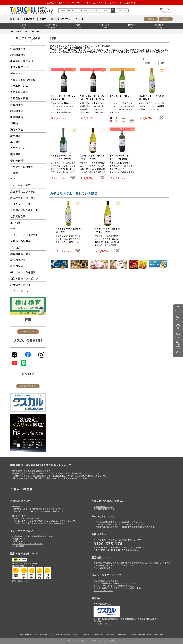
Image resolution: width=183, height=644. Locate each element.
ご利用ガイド (105, 25)
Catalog (28, 377)
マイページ (178, 311)
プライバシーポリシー (103, 624)
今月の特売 (29, 19)
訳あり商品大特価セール (82, 634)
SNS (28, 343)
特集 (78, 25)
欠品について (18, 541)
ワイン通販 (159, 634)
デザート (80, 19)
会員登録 (151, 19)
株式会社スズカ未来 (102, 604)
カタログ (159, 25)
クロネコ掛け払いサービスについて (28, 543)
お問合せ (132, 25)
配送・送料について (21, 581)
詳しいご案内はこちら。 (104, 568)
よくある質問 (18, 546)
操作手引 (178, 346)
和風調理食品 (123, 634)
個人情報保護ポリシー (103, 507)
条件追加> (122, 11)
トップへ (178, 355)
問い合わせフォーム (102, 540)
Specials (28, 322)
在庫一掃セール (99, 634)
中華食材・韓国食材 (137, 634)
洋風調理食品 (111, 634)
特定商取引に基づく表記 (104, 509)
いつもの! (178, 337)
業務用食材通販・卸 (64, 634)
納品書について (19, 539)
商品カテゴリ (51, 25)
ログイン (166, 19)
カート (178, 320)
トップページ (24, 25)
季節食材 (150, 634)
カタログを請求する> (28, 386)
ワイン (27, 31)
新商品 (43, 19)
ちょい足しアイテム (61, 19)
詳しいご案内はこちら (103, 590)
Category (28, 41)
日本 (38, 31)
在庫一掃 (15, 19)
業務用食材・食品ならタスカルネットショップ (37, 634)
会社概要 (97, 621)
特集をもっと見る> (28, 332)
